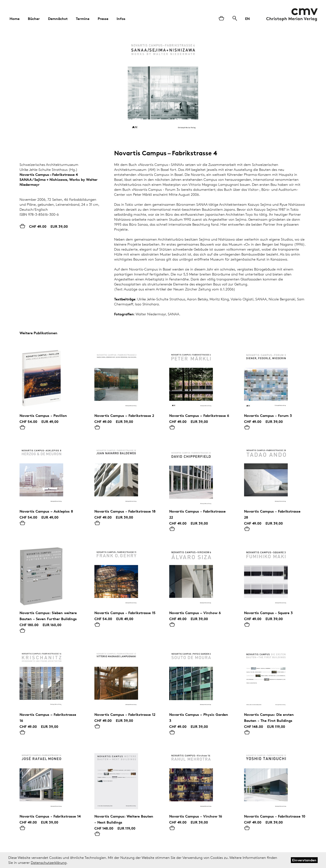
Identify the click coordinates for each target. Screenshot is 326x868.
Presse (103, 19)
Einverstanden (304, 860)
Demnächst (58, 19)
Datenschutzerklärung (49, 863)
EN (247, 19)
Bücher (34, 19)
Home (15, 19)
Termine (83, 19)
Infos (121, 19)
